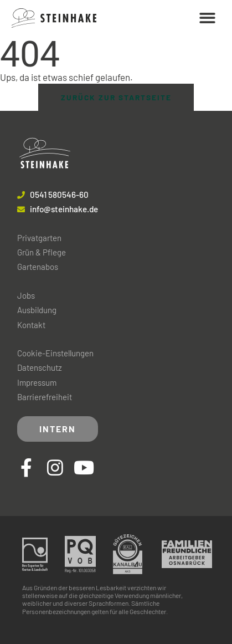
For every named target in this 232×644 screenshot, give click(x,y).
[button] (208, 18)
